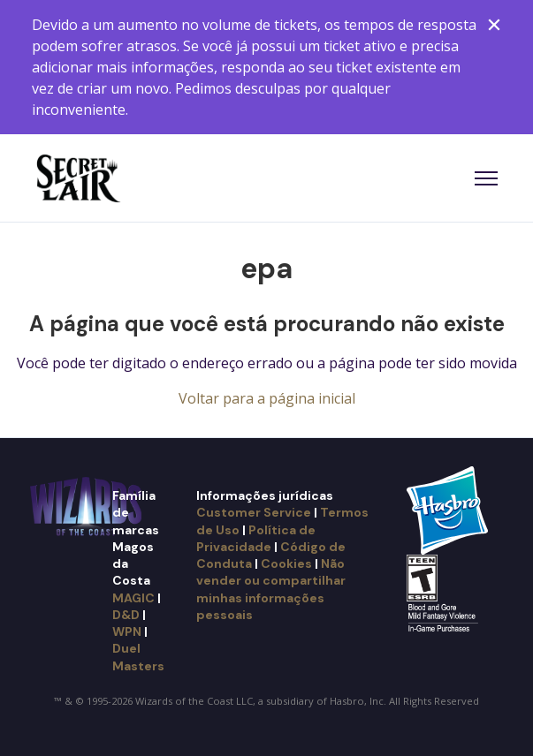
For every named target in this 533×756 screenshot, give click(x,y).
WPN (127, 631)
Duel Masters (138, 657)
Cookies (286, 563)
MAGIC (133, 598)
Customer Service (254, 512)
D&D (126, 615)
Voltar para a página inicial (267, 398)
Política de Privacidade (256, 538)
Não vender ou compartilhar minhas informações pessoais (271, 589)
